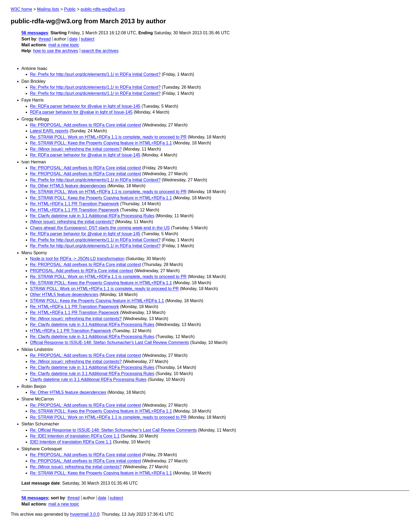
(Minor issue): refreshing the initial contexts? (72, 222)
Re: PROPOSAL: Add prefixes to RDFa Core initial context (85, 125)
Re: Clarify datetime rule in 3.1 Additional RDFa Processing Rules (92, 216)
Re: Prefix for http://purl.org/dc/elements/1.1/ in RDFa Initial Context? (95, 74)
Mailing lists (48, 9)
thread (45, 39)
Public (70, 9)
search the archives (100, 51)
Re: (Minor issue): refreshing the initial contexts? (76, 149)
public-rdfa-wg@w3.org (103, 9)
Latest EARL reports (49, 131)
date (73, 39)
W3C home (21, 9)
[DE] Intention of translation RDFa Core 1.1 (71, 442)
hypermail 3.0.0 (85, 514)
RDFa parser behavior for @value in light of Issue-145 (81, 112)
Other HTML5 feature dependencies (64, 295)
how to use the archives (56, 51)
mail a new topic (64, 45)
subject (87, 39)
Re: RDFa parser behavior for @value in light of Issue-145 (85, 106)
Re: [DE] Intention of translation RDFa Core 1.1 (75, 436)
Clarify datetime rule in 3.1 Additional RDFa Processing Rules (88, 379)
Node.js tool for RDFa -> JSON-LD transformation (77, 259)
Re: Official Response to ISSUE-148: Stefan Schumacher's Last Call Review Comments (113, 430)
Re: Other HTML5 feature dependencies (68, 186)
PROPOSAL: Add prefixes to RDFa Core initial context (82, 271)
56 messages (35, 33)
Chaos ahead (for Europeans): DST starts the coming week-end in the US (100, 228)
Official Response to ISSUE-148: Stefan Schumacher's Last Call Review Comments (109, 343)
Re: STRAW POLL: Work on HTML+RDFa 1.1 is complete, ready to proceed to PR (108, 137)
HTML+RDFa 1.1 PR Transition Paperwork (71, 331)
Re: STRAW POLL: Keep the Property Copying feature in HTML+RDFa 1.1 (101, 143)
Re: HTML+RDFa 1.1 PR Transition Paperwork (74, 204)
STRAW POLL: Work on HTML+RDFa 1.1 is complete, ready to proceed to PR (104, 289)
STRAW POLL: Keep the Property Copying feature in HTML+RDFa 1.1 (97, 301)
